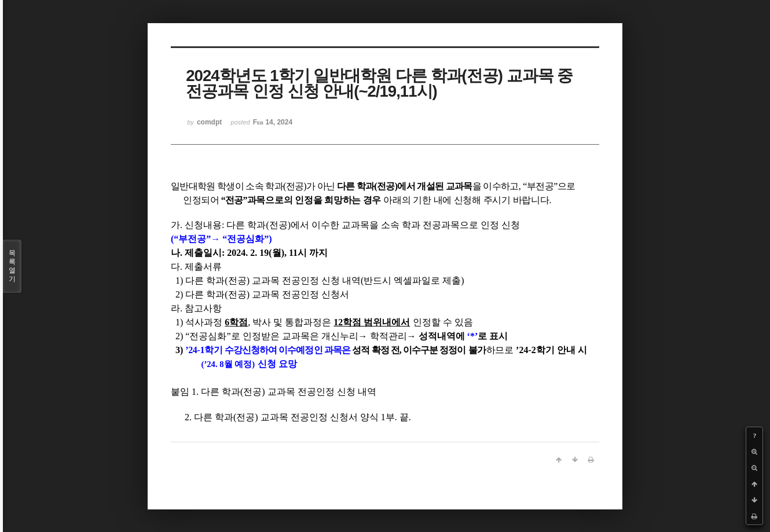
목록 (12, 266)
